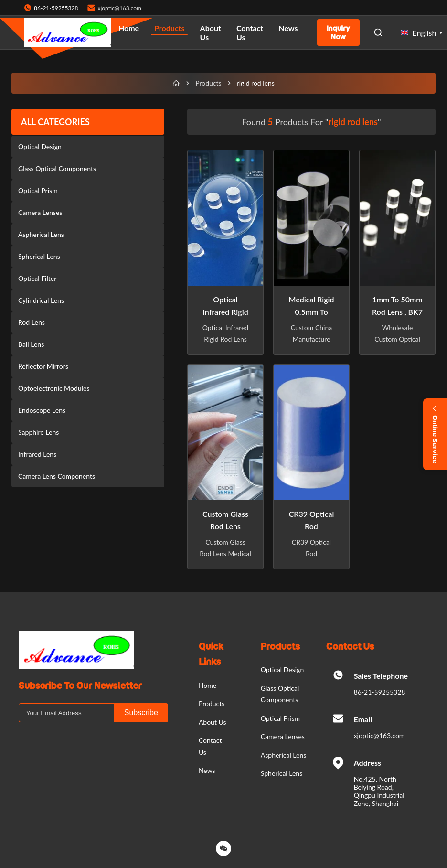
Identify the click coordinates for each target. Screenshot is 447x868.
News (288, 28)
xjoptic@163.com (119, 8)
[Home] (176, 83)
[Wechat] (223, 848)
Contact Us (250, 32)
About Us (211, 32)
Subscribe (141, 713)
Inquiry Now (338, 32)
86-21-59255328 (380, 692)
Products (170, 28)
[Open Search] (378, 32)
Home (129, 28)
